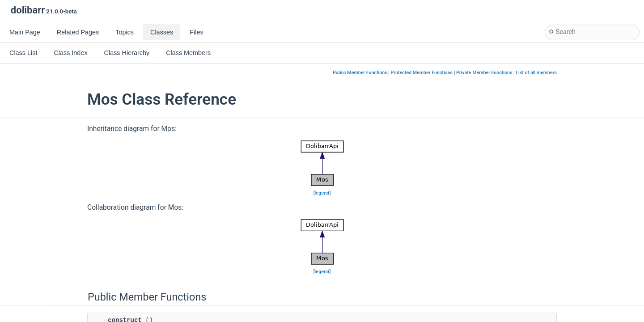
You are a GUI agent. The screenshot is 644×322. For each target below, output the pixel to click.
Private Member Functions (484, 73)
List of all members (536, 73)
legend (322, 193)
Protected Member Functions (422, 73)
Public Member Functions (360, 73)
